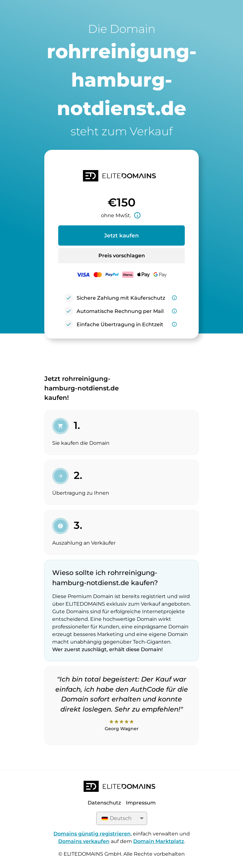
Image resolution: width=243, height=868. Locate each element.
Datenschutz (104, 803)
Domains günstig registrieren (92, 834)
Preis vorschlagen (122, 256)
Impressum (141, 803)
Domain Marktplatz (159, 841)
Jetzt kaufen (121, 235)
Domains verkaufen (84, 841)
